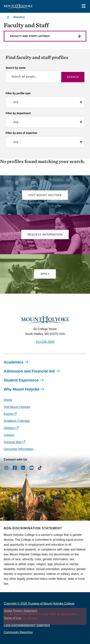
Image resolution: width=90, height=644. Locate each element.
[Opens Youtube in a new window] (31, 468)
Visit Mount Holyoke (17, 407)
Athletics (9, 428)
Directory (19, 17)
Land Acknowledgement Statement (27, 625)
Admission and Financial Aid (29, 371)
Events (8, 414)
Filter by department (18, 113)
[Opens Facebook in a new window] (15, 468)
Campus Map (13, 442)
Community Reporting (18, 632)
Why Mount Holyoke (22, 389)
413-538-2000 (45, 342)
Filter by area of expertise (21, 133)
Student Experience (21, 380)
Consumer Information (18, 449)
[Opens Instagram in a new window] (6, 468)
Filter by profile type (18, 93)
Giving (8, 400)
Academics (14, 362)
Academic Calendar (17, 421)
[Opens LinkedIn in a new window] (23, 468)
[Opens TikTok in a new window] (40, 468)
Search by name (16, 68)
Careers (9, 435)
